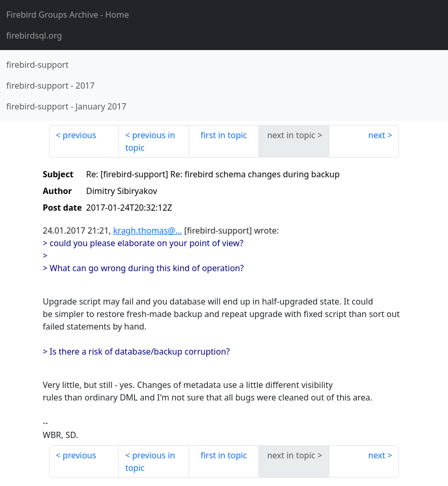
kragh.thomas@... (147, 230)
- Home (68, 15)
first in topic (224, 135)
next (377, 135)
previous (79, 135)
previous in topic (150, 141)
